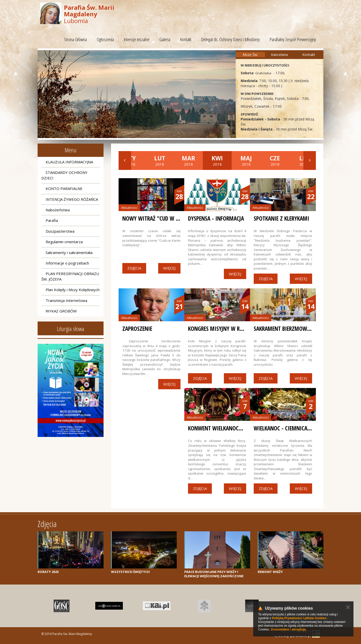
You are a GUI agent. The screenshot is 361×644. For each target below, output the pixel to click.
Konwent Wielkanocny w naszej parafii (237, 428)
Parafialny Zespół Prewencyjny (293, 39)
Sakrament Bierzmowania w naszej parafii (307, 329)
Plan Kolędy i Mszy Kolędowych (73, 290)
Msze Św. (250, 55)
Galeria (165, 39)
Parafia (52, 220)
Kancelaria (279, 55)
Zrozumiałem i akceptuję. (289, 629)
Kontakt (186, 39)
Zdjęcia (134, 268)
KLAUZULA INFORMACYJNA (69, 162)
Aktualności (129, 208)
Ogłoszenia (105, 39)
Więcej (169, 268)
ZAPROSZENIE (137, 329)
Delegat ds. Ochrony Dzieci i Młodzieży (231, 39)
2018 (160, 160)
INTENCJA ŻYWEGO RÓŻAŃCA (72, 199)
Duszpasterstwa (60, 231)
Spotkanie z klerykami (281, 218)
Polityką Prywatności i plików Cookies (299, 618)
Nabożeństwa (58, 210)
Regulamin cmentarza (64, 242)
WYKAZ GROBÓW (61, 311)
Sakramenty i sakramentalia (69, 252)
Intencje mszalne (137, 39)
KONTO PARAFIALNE (64, 188)
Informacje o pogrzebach (67, 263)
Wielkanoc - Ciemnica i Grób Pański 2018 (304, 428)
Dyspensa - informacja (216, 218)
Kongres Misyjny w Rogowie (223, 329)
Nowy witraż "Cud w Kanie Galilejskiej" (171, 218)
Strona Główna (75, 39)
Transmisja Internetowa (66, 300)
